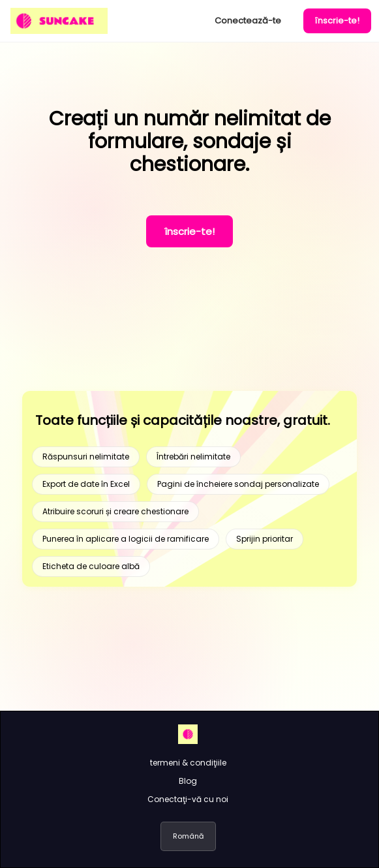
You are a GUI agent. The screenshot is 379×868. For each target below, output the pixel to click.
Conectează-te (248, 21)
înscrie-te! (337, 21)
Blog (188, 781)
